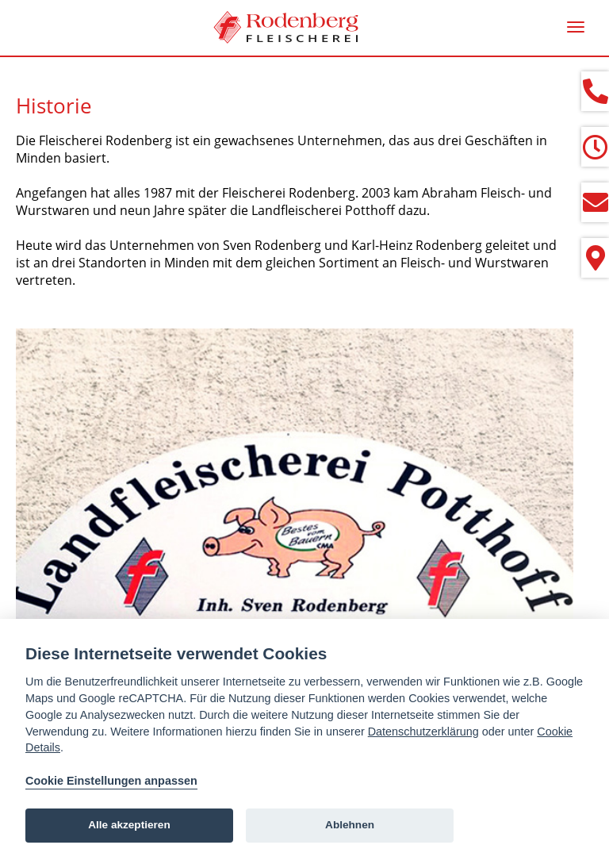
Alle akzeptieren (129, 825)
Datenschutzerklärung (423, 732)
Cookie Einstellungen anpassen (111, 781)
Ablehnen (350, 825)
